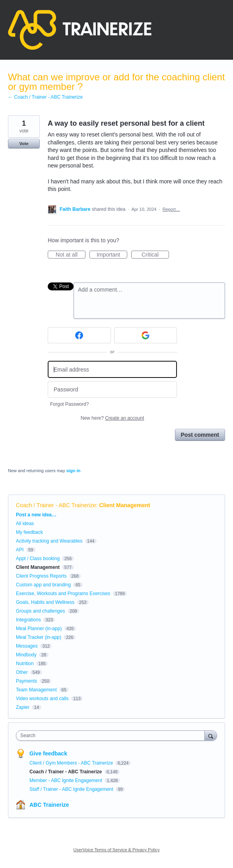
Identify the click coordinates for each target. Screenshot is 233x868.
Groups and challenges (40, 611)
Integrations (28, 620)
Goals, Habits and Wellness (45, 602)
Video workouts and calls (42, 699)
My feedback (29, 532)
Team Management (36, 690)
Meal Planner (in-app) (39, 629)
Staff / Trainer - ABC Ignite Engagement (72, 789)
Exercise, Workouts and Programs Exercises (63, 594)
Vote (24, 144)
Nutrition (25, 664)
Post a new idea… (36, 515)
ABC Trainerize (49, 805)
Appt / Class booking (38, 559)
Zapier (23, 707)
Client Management (124, 505)
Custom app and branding (43, 585)
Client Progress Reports (41, 576)
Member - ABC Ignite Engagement (66, 780)
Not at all (71, 255)
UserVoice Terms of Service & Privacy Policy (117, 850)
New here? (112, 418)
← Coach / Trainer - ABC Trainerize (45, 97)
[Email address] (112, 369)
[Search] (211, 735)
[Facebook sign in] (79, 335)
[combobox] (112, 736)
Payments (26, 681)
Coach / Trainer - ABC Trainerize (56, 505)
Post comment (200, 435)
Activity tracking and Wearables (49, 541)
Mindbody (26, 655)
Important (112, 255)
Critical (155, 255)
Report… (171, 209)
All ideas (25, 524)
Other (22, 672)
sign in (73, 471)
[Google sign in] (146, 335)
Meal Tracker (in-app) (39, 637)
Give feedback (48, 753)
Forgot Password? (69, 404)
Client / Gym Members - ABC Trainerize (72, 763)
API (20, 550)
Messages (27, 646)
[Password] (112, 390)
